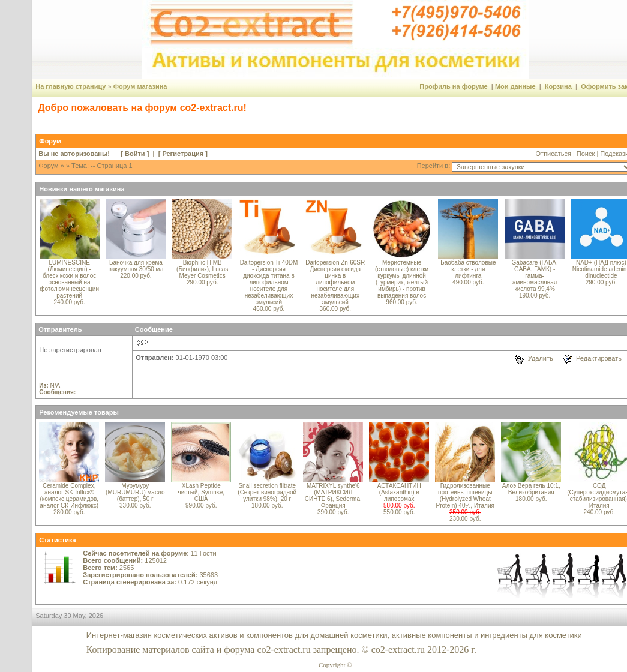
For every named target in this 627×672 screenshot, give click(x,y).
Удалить (541, 358)
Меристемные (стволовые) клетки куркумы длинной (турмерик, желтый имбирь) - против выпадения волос (402, 279)
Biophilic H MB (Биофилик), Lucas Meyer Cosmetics (202, 269)
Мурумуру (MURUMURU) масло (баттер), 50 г (135, 492)
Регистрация (183, 154)
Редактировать (599, 358)
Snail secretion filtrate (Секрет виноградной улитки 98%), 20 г (267, 492)
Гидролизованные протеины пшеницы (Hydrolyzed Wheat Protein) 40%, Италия (465, 496)
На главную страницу (70, 86)
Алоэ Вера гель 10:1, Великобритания (531, 489)
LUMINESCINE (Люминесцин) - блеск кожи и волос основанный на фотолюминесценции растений (69, 279)
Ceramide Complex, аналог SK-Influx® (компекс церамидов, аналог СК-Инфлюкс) (69, 496)
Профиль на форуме (453, 86)
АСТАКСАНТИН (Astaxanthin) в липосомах (399, 492)
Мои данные (515, 86)
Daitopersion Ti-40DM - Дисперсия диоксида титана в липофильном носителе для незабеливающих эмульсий (269, 282)
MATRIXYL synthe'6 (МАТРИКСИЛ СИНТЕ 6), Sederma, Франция (333, 496)
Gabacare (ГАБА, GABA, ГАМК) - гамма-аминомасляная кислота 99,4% (534, 276)
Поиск (586, 154)
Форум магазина (140, 86)
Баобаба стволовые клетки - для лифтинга (468, 269)
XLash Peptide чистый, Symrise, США (201, 492)
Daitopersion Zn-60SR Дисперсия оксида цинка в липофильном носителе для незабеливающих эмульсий (335, 282)
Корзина (558, 86)
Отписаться (553, 154)
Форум (48, 166)
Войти (135, 154)
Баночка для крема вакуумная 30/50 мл (136, 266)
